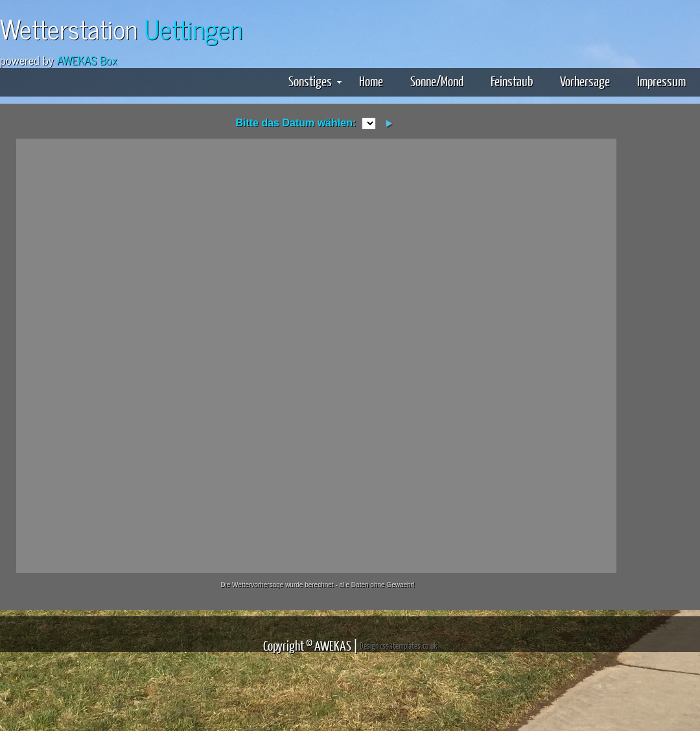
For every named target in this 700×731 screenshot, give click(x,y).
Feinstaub (512, 81)
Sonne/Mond (437, 81)
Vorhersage (585, 81)
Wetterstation (121, 28)
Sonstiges (315, 81)
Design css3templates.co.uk (398, 645)
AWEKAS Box (87, 60)
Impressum (661, 81)
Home (371, 81)
